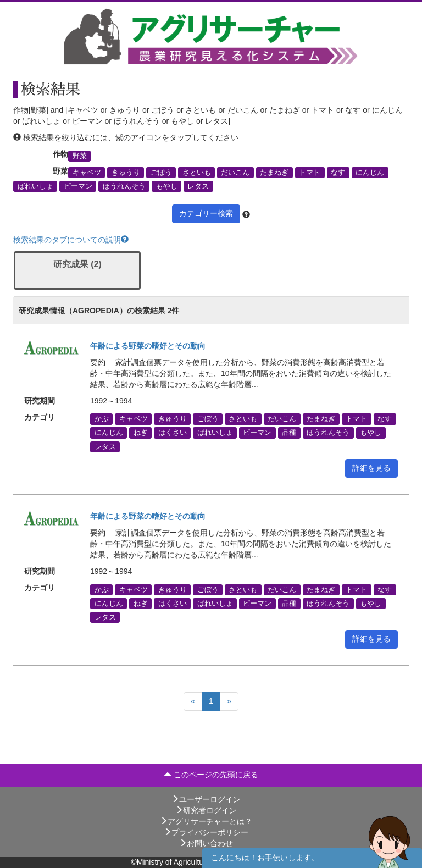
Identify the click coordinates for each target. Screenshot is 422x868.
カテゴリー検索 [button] (206, 213)
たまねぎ (274, 173)
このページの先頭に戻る (211, 775)
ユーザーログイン (206, 799)
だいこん (235, 173)
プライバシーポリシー (206, 832)
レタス (198, 186)
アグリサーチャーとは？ (206, 821)
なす (338, 173)
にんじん (370, 173)
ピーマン (78, 186)
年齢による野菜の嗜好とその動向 (148, 346)
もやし (167, 186)
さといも (197, 173)
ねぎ (141, 433)
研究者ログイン (206, 810)
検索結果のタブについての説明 (71, 240)
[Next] (229, 701)
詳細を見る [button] (371, 468)
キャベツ (87, 173)
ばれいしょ (35, 186)
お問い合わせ (206, 843)
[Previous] (193, 701)
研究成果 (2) (77, 264)
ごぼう (161, 173)
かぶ (102, 419)
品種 (289, 433)
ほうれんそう (124, 186)
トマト (310, 173)
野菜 (80, 156)
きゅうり (126, 173)
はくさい (173, 433)
